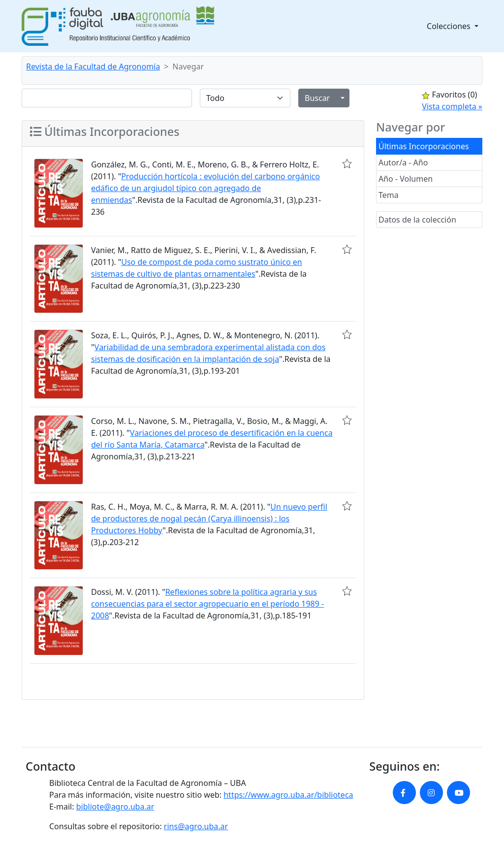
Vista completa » (452, 106)
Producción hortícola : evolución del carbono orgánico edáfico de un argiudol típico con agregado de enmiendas (205, 188)
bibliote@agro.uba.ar (115, 807)
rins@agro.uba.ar (196, 826)
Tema (389, 195)
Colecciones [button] (450, 26)
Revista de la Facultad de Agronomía (93, 66)
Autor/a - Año (403, 162)
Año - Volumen (406, 179)
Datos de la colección (417, 220)
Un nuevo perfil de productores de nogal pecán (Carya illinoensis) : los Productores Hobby (209, 519)
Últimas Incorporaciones (424, 146)
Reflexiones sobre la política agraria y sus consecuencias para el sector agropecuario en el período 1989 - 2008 (207, 604)
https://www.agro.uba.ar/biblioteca (288, 795)
